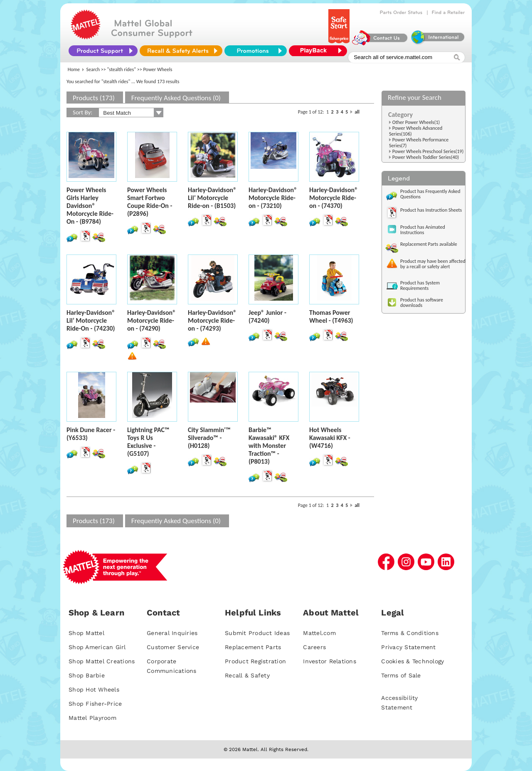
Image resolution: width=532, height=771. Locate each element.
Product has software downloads (422, 303)
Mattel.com (319, 633)
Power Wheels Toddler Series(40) (426, 157)
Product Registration (255, 661)
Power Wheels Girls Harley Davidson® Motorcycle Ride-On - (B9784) (90, 206)
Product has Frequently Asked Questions (430, 194)
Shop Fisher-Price (95, 704)
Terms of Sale (401, 675)
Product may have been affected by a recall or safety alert (433, 264)
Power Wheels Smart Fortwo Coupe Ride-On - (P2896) (150, 202)
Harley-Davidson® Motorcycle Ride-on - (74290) (151, 320)
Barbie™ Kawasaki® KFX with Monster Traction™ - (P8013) (269, 446)
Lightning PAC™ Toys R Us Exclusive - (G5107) (148, 442)
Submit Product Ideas (257, 633)
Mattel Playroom (92, 718)
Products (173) (94, 98)
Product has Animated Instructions (423, 230)
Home (74, 69)
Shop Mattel (86, 633)
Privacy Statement (408, 647)
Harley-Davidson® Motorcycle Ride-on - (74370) (334, 198)
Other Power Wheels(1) (416, 122)
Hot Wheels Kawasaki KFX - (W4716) (330, 438)
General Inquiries (172, 633)
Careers (314, 647)
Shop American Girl (97, 647)
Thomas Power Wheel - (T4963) (331, 316)
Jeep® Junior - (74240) (267, 316)
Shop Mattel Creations (102, 661)
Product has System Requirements (420, 285)
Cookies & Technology (413, 661)
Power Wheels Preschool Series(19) (428, 151)
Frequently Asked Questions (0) (176, 98)
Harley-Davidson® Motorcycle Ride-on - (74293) (212, 320)
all (357, 112)
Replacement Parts (253, 647)
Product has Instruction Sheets (431, 210)
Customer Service (173, 647)
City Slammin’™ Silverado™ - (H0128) (209, 438)
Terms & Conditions (410, 633)
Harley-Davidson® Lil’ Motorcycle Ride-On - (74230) (91, 320)
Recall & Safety (247, 675)
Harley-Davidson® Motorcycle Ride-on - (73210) (273, 198)
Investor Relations (330, 661)
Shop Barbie (87, 675)
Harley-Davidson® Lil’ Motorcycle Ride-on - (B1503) (212, 198)
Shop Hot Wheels (94, 689)
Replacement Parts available (429, 244)
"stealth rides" (122, 69)
